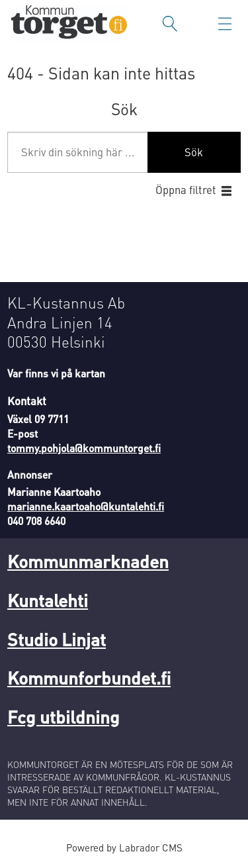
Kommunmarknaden (88, 561)
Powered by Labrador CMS (124, 847)
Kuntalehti (48, 600)
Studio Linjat (57, 639)
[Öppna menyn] (225, 24)
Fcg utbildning (63, 716)
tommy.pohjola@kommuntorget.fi (84, 448)
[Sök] (170, 24)
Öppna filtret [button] (186, 190)
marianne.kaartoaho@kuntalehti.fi (86, 506)
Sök (194, 152)
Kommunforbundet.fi (89, 677)
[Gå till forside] (69, 24)
